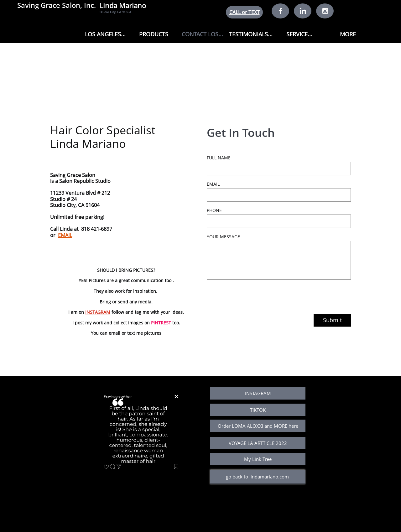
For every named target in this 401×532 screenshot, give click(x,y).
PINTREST (161, 323)
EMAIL (65, 235)
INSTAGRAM (98, 312)
